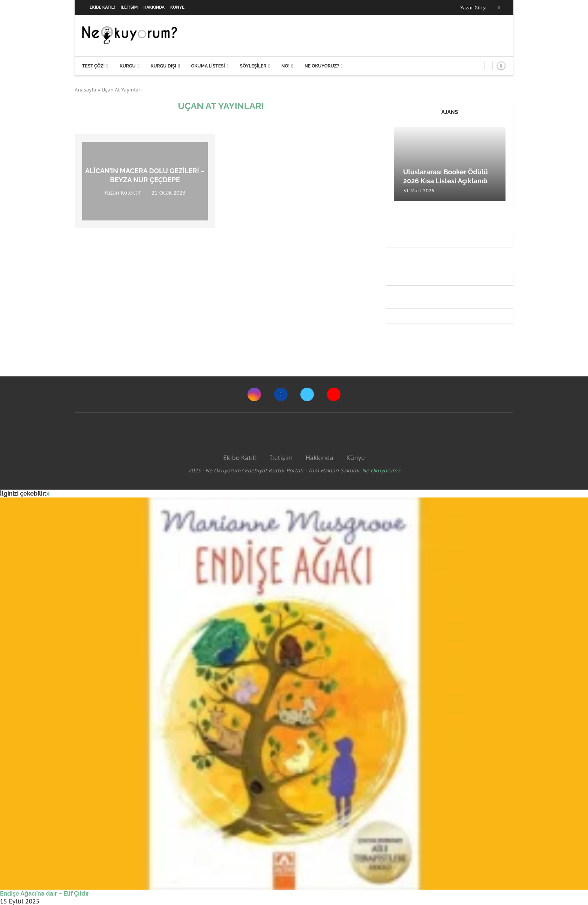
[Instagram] (254, 394)
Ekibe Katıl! (102, 7)
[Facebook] (499, 7)
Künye (177, 7)
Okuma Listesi (208, 66)
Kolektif (131, 192)
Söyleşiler (253, 66)
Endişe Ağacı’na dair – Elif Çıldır (45, 894)
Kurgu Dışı (163, 66)
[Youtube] (334, 394)
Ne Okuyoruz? (322, 66)
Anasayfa (85, 90)
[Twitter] (307, 394)
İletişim (129, 7)
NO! (285, 66)
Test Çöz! (93, 66)
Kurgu (128, 66)
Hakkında (154, 7)
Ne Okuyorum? (381, 470)
